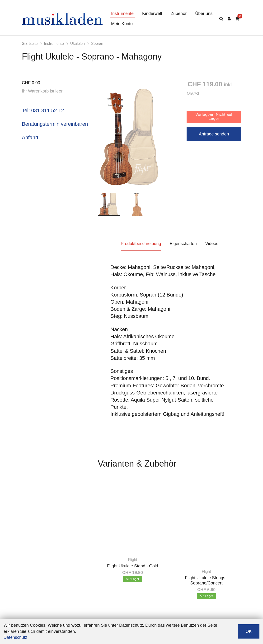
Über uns (204, 14)
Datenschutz (15, 637)
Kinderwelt (152, 14)
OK (249, 631)
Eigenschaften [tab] (183, 244)
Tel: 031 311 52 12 (43, 110)
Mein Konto (122, 24)
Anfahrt (30, 137)
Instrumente (122, 14)
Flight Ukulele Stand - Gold (133, 566)
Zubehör (179, 14)
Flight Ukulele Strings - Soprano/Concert (206, 580)
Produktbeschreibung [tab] (141, 244)
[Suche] (221, 19)
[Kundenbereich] (229, 19)
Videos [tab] (212, 244)
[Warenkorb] (237, 19)
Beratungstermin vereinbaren (55, 124)
